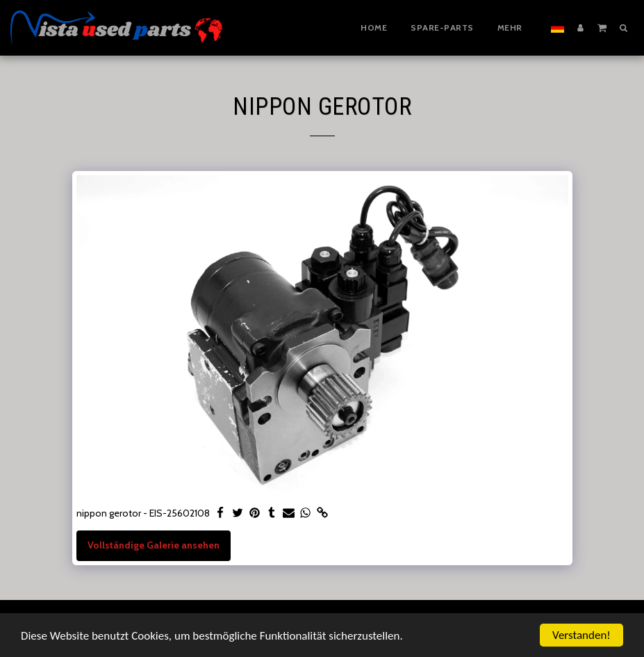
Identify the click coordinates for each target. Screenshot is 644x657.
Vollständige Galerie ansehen (154, 545)
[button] (602, 27)
